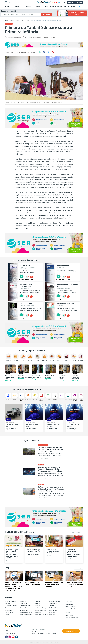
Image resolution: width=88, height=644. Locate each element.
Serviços (55, 396)
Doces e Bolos (66, 357)
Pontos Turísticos (40, 610)
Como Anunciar (71, 607)
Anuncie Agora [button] (71, 631)
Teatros (52, 606)
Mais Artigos (79, 568)
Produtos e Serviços (41, 608)
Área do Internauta (72, 618)
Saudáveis (52, 357)
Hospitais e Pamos (26, 615)
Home (6, 21)
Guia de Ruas (24, 610)
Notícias (46, 6)
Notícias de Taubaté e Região (17, 21)
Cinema (65, 6)
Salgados (45, 357)
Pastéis (59, 357)
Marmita (9, 357)
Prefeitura (38, 612)
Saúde (48, 396)
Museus (37, 603)
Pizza (23, 357)
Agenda (59, 6)
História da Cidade (26, 612)
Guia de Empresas (26, 608)
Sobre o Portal (70, 609)
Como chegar (9, 612)
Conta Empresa (70, 616)
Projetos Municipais (41, 615)
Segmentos (39, 6)
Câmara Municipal (11, 606)
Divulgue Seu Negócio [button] (75, 2)
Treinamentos (68, 396)
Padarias (30, 357)
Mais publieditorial (77, 532)
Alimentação (28, 396)
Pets (61, 396)
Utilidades (53, 612)
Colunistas (53, 6)
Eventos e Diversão (81, 397)
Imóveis (8, 396)
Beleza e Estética (75, 397)
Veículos (15, 396)
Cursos (7, 615)
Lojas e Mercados (41, 397)
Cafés (37, 357)
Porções (74, 357)
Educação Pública (25, 606)
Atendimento (70, 604)
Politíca (28, 21)
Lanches (16, 357)
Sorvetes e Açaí (81, 358)
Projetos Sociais (55, 601)
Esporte (35, 396)
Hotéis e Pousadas (22, 397)
